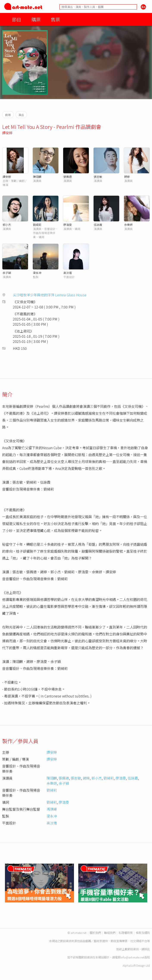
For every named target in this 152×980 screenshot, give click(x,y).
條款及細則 (143, 933)
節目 (17, 19)
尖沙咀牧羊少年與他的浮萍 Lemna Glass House (50, 295)
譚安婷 (7, 133)
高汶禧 (68, 273)
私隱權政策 (126, 933)
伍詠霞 (98, 225)
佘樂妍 (128, 225)
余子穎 (7, 273)
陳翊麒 (37, 177)
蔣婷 (127, 177)
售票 (55, 19)
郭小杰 (7, 225)
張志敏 (98, 177)
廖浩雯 (68, 225)
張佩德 (68, 177)
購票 (36, 19)
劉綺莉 (37, 225)
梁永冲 (37, 273)
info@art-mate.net (132, 957)
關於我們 (95, 933)
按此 (147, 949)
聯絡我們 (110, 933)
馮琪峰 (52, 809)
